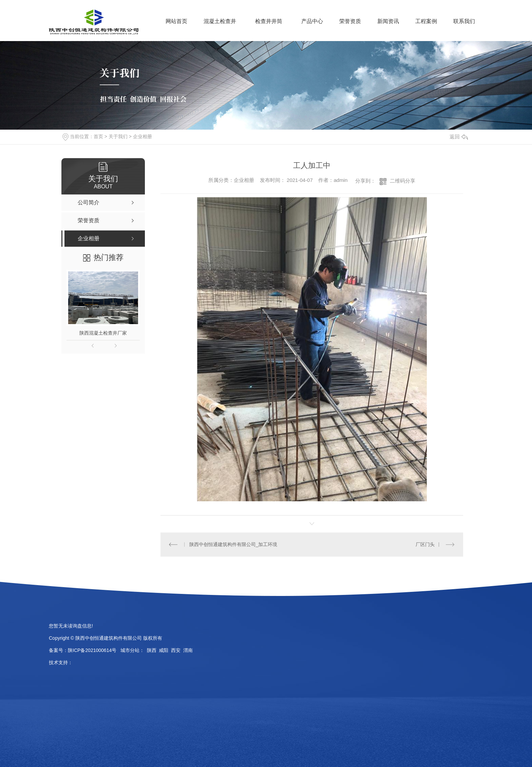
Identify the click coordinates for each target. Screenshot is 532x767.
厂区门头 (425, 544)
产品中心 (312, 21)
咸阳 (164, 650)
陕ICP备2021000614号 (92, 650)
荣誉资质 (350, 21)
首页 (98, 136)
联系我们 (464, 21)
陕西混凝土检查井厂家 (103, 333)
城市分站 (130, 650)
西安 (176, 650)
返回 (459, 137)
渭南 (188, 650)
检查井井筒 (269, 21)
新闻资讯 (388, 21)
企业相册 (142, 136)
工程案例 (426, 21)
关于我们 (118, 136)
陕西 (152, 650)
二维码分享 (403, 181)
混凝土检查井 (220, 21)
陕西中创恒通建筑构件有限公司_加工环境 (233, 544)
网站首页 (176, 21)
